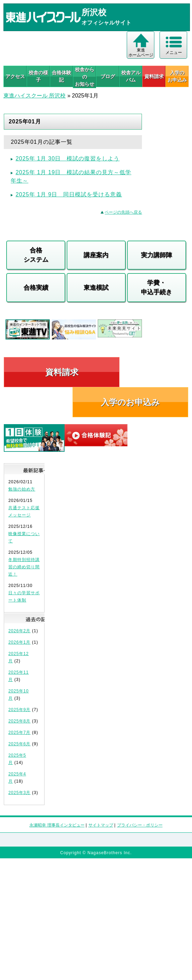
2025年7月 (19, 732)
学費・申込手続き (156, 287)
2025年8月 (19, 721)
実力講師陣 (156, 255)
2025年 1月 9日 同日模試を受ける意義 (69, 194)
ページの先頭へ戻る (123, 212)
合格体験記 (61, 76)
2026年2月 (19, 631)
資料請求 (154, 76)
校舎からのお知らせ (85, 77)
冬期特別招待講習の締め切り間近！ (24, 567)
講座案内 (96, 255)
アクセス (15, 76)
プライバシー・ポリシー (140, 825)
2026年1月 (19, 642)
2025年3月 (19, 793)
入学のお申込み (130, 402)
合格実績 (36, 288)
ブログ (108, 76)
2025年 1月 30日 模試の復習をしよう (68, 158)
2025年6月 (19, 744)
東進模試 (96, 288)
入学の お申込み (177, 76)
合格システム (36, 255)
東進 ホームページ (141, 53)
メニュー (174, 53)
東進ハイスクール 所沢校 (35, 96)
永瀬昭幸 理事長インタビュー (57, 825)
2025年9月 (19, 710)
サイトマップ (101, 825)
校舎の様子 (38, 76)
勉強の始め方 (22, 489)
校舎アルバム (131, 76)
